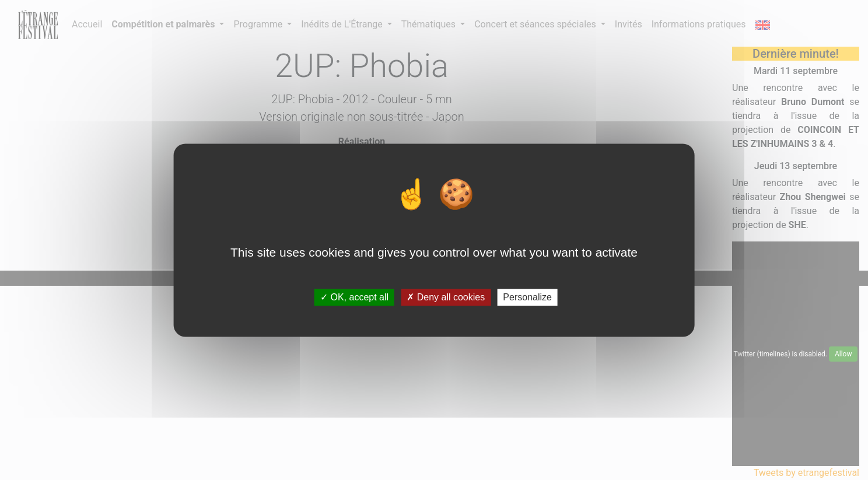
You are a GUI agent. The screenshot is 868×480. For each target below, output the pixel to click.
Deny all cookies (446, 297)
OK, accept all (354, 297)
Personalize (527, 297)
